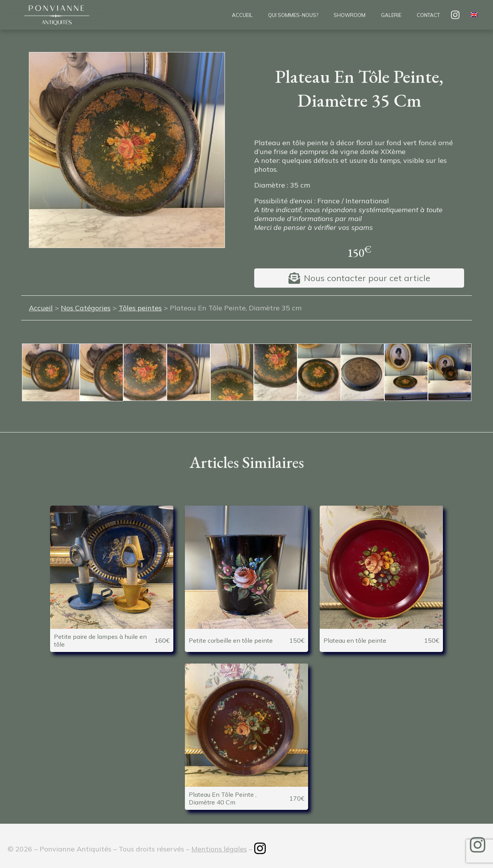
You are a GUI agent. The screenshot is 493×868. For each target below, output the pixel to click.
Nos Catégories (86, 308)
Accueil (242, 15)
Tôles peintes (140, 308)
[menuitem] (474, 15)
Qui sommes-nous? (293, 15)
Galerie (391, 15)
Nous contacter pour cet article (367, 278)
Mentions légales (219, 849)
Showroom (350, 15)
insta (455, 15)
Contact (428, 15)
